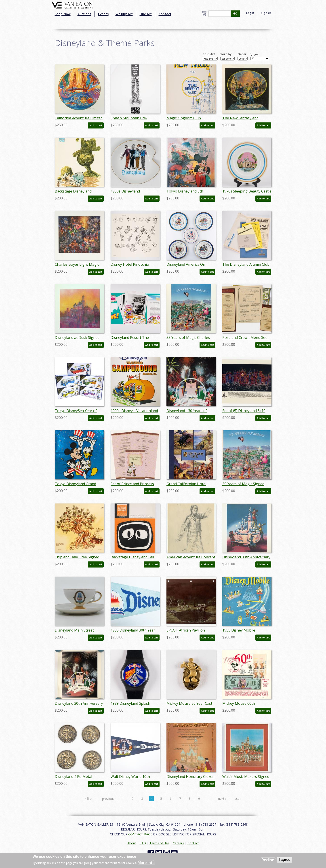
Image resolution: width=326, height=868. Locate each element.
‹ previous (107, 799)
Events (103, 14)
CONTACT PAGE (140, 834)
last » (238, 799)
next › (222, 799)
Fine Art (146, 14)
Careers (178, 843)
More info (146, 863)
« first (88, 799)
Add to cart (96, 125)
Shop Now (63, 14)
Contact (165, 14)
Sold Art (209, 54)
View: (254, 55)
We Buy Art (124, 14)
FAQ (143, 843)
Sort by (226, 54)
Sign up (266, 13)
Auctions (84, 14)
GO (235, 13)
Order (242, 54)
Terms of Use (159, 843)
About (132, 843)
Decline (268, 860)
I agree (285, 860)
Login (250, 13)
